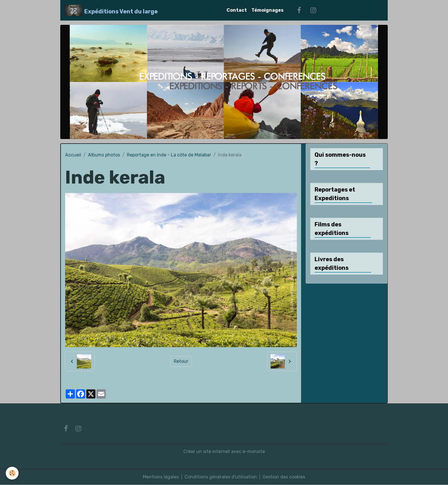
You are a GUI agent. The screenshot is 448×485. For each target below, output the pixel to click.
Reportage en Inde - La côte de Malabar (169, 155)
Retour (181, 361)
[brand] (111, 10)
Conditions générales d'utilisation (221, 477)
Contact (237, 10)
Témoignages (267, 10)
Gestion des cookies (284, 477)
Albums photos (104, 155)
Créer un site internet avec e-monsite (224, 451)
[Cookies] (12, 473)
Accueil (73, 155)
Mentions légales (161, 477)
